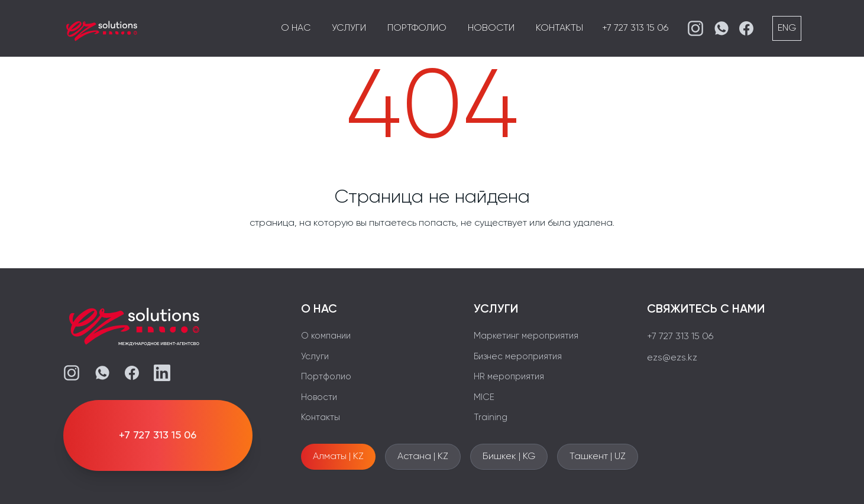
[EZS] (102, 28)
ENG (787, 28)
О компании (326, 336)
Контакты (559, 28)
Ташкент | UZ (598, 457)
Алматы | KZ (338, 457)
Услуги (349, 28)
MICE (484, 397)
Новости (491, 28)
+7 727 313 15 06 (635, 28)
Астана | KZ (423, 457)
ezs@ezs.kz (672, 358)
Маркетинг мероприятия (526, 336)
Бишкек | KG (509, 457)
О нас (296, 28)
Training (491, 417)
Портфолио (417, 28)
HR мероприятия (509, 377)
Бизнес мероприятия (518, 357)
